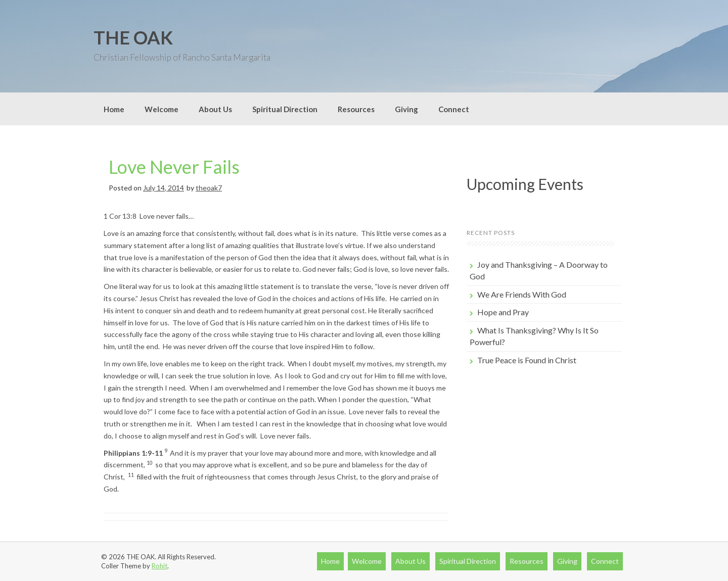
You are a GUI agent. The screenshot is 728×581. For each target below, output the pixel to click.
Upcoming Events (525, 184)
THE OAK (133, 37)
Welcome (162, 109)
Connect (454, 109)
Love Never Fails (174, 167)
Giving (406, 109)
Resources (356, 109)
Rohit (160, 566)
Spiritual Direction (285, 109)
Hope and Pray (503, 312)
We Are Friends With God (522, 294)
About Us (215, 109)
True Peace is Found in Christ (527, 360)
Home (114, 109)
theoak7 (209, 188)
